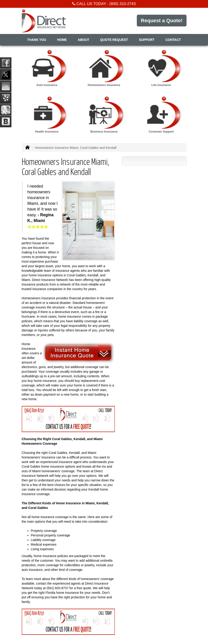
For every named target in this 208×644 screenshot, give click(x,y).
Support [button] (147, 40)
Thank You (37, 40)
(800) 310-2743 (123, 4)
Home (62, 40)
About (84, 40)
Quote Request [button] (114, 40)
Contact (173, 40)
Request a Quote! (162, 21)
